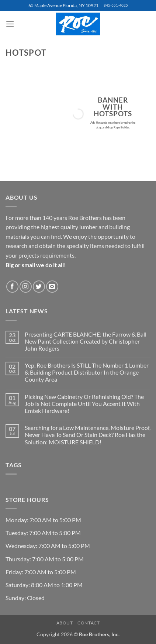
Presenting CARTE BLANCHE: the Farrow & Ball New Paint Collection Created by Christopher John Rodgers (86, 341)
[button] (10, 24)
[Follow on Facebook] (12, 287)
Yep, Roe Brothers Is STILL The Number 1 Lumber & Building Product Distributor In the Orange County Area (87, 372)
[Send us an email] (52, 287)
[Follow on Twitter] (39, 287)
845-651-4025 (116, 5)
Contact (89, 623)
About (65, 623)
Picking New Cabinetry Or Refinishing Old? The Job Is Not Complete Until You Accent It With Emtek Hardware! (84, 404)
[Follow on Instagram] (26, 287)
